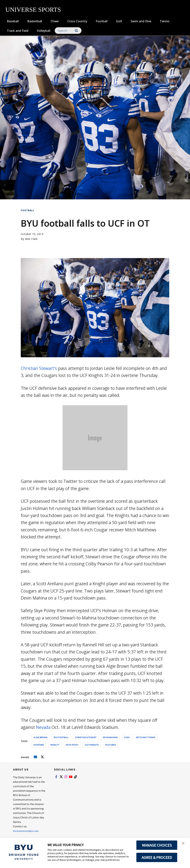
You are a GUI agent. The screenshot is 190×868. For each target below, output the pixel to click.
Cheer (55, 21)
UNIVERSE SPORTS (33, 10)
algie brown (40, 737)
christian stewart (86, 737)
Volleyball (44, 31)
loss (127, 737)
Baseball (13, 21)
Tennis (165, 21)
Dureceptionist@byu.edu (28, 831)
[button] (184, 844)
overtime (39, 745)
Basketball (35, 21)
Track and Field (18, 31)
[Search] (68, 31)
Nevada (43, 727)
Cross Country (77, 21)
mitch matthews (146, 737)
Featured (110, 745)
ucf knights (92, 745)
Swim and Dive (141, 21)
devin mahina (110, 737)
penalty (55, 745)
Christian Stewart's (39, 368)
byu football (61, 737)
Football (102, 21)
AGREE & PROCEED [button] (157, 857)
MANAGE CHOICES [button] (157, 845)
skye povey (72, 745)
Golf (119, 21)
